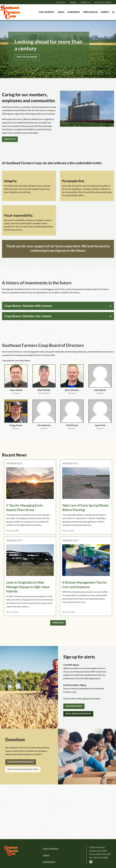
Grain (61, 12)
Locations (61, 2)
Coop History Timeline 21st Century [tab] (28, 316)
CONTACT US (10, 139)
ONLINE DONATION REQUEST (21, 762)
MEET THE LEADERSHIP (27, 57)
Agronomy (74, 12)
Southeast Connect (103, 2)
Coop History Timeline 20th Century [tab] (28, 306)
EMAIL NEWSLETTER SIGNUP (78, 714)
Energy (105, 12)
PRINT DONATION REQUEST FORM (23, 769)
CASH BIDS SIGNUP (74, 706)
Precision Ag (91, 12)
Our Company (47, 12)
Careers (73, 2)
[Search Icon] (113, 12)
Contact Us (85, 2)
